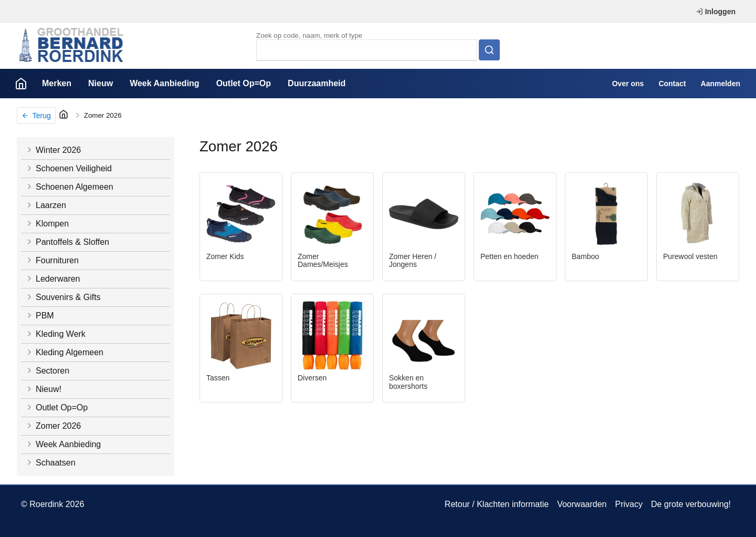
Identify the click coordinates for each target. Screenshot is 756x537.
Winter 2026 (53, 150)
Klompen (47, 224)
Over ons (628, 84)
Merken (57, 83)
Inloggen (716, 12)
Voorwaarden (582, 504)
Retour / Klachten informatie (497, 504)
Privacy (628, 504)
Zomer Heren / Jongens (413, 261)
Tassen (218, 378)
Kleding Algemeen (64, 352)
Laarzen (46, 205)
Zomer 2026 (103, 115)
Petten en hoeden (510, 256)
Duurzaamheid (317, 83)
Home (21, 84)
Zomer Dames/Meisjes (323, 261)
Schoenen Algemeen (69, 187)
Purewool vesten (690, 256)
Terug (36, 116)
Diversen (312, 378)
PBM (40, 316)
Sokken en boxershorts (408, 382)
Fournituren (52, 260)
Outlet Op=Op (244, 83)
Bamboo (585, 256)
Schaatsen (50, 463)
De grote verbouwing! (691, 504)
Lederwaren (53, 279)
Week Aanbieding (164, 83)
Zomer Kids (225, 256)
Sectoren (47, 371)
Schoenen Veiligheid (69, 168)
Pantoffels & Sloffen (67, 242)
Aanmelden (721, 84)
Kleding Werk (55, 334)
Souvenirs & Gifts (63, 297)
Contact (672, 84)
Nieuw (101, 83)
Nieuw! (43, 389)
